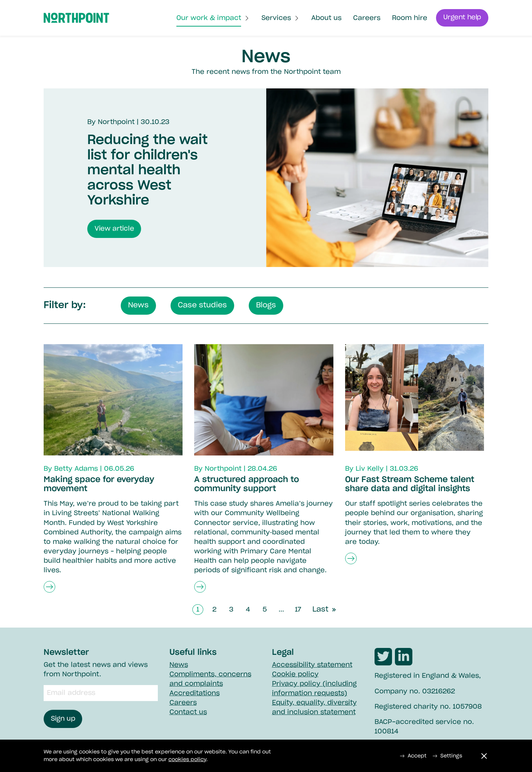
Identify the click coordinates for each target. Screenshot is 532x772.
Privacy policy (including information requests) (314, 689)
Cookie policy (295, 674)
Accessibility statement (312, 665)
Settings (447, 756)
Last (325, 611)
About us (326, 19)
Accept (413, 756)
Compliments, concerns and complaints (210, 679)
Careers (366, 19)
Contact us (188, 712)
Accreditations (195, 693)
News (179, 665)
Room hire (409, 19)
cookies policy (187, 760)
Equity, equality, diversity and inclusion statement (314, 708)
